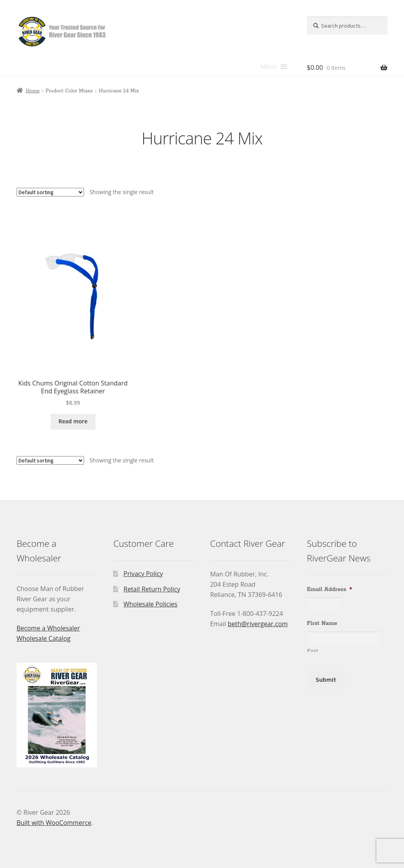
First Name (322, 623)
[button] (269, 67)
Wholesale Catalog (44, 638)
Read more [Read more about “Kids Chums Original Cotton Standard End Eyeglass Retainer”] (73, 421)
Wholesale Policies (151, 604)
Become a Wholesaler (48, 628)
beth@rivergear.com (258, 624)
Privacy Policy (143, 574)
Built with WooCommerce (54, 823)
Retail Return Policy (152, 589)
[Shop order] (50, 192)
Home (33, 91)
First (313, 650)
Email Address (330, 589)
